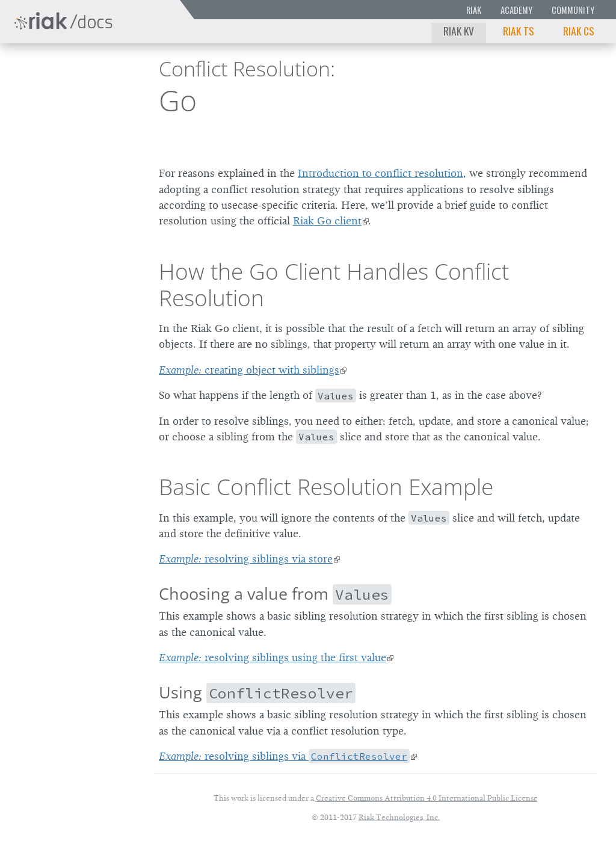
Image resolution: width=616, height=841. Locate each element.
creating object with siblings (249, 370)
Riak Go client (327, 221)
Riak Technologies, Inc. (399, 817)
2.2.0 (106, 73)
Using (257, 692)
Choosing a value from (275, 593)
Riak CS (579, 31)
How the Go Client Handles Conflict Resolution (334, 285)
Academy (516, 10)
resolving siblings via (284, 756)
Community (573, 10)
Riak (474, 10)
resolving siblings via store (246, 559)
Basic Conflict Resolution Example (326, 487)
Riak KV (459, 31)
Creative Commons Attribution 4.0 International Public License (427, 798)
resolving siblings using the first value (273, 658)
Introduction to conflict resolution (380, 173)
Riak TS (519, 31)
